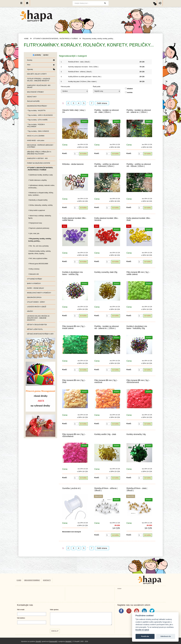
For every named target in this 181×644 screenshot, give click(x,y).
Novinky (41, 60)
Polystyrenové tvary (35, 223)
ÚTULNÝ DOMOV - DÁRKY (36, 302)
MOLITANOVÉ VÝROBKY (35, 92)
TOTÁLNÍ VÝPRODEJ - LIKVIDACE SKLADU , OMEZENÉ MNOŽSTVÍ (39, 80)
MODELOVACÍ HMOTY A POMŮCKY (39, 293)
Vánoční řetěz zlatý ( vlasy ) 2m (74, 111)
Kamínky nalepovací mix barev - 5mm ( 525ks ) (83, 67)
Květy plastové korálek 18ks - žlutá (139, 219)
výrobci (46, 55)
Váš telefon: (21, 618)
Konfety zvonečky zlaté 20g (106, 272)
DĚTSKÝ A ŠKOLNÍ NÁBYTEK (37, 325)
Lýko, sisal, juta (34, 233)
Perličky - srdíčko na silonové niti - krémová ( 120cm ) (107, 165)
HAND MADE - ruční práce (36, 140)
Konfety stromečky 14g (136, 434)
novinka (130, 92)
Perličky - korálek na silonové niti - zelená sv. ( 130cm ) (139, 111)
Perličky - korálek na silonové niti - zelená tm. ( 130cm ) (107, 327)
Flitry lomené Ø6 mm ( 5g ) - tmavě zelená (74, 327)
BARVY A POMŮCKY (34, 284)
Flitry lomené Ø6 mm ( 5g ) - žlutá (74, 381)
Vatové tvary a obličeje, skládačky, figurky (40, 217)
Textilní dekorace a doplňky (38, 180)
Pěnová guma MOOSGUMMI (38, 263)
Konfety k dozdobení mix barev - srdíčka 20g (73, 273)
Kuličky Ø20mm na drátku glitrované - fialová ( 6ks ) (85, 77)
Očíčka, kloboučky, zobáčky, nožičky (40, 205)
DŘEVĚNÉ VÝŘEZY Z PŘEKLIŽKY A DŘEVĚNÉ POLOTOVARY (39, 153)
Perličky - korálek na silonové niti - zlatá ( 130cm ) (107, 111)
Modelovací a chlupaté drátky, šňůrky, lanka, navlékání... (41, 194)
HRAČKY (30, 311)
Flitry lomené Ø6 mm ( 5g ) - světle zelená (138, 273)
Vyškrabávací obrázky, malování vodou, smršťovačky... (41, 186)
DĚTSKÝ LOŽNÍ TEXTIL (35, 329)
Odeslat (55, 631)
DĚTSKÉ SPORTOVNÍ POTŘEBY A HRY (40, 334)
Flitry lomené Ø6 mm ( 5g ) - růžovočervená (138, 381)
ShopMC (38, 641)
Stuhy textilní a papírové (37, 210)
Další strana (102, 103)
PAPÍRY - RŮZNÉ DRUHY (36, 288)
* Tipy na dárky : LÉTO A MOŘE (37, 120)
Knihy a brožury (34, 269)
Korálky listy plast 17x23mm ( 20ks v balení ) (82, 82)
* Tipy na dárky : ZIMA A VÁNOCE (38, 131)
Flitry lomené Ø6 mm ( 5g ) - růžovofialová (74, 435)
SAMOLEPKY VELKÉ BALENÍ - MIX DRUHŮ (39, 86)
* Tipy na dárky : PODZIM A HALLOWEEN (36, 126)
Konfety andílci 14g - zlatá (105, 434)
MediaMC (68, 641)
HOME (26, 39)
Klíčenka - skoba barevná (73, 164)
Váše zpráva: (54, 610)
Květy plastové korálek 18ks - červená (107, 219)
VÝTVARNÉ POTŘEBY (35, 279)
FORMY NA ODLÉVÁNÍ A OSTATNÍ (38, 163)
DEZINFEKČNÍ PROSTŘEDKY (37, 106)
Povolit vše (145, 636)
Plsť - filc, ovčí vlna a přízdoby (38, 246)
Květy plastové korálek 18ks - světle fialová (75, 219)
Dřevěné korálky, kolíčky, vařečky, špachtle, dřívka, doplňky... (40, 252)
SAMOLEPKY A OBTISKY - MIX (37, 158)
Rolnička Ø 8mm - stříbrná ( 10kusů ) (80, 72)
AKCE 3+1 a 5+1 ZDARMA (36, 136)
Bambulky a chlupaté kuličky (38, 200)
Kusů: (65, 153)
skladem (130, 89)
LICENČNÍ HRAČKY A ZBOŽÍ (37, 307)
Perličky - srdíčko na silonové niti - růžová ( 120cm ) (139, 165)
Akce (41, 65)
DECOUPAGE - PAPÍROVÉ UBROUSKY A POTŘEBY (40, 146)
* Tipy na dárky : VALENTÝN (36, 111)
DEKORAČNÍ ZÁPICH (34, 297)
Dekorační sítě (33, 274)
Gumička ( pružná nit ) (71, 488)
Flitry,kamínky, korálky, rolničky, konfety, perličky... (98, 39)
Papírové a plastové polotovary (39, 228)
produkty (38, 55)
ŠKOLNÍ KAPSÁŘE (33, 101)
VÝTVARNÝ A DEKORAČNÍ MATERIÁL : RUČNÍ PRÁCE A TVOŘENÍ (55, 39)
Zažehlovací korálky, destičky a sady (40, 175)
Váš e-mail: (21, 610)
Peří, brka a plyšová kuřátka (38, 258)
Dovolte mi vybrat (142, 630)
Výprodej (41, 69)
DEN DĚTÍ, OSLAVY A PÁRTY (37, 74)
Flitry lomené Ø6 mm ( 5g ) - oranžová (106, 381)
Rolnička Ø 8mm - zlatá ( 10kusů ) (79, 62)
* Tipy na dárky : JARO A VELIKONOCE (40, 115)
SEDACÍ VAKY (32, 97)
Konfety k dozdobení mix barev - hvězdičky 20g (137, 327)
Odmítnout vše (166, 636)
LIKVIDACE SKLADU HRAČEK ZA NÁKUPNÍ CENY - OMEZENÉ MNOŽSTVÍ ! (38, 318)
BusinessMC (53, 641)
